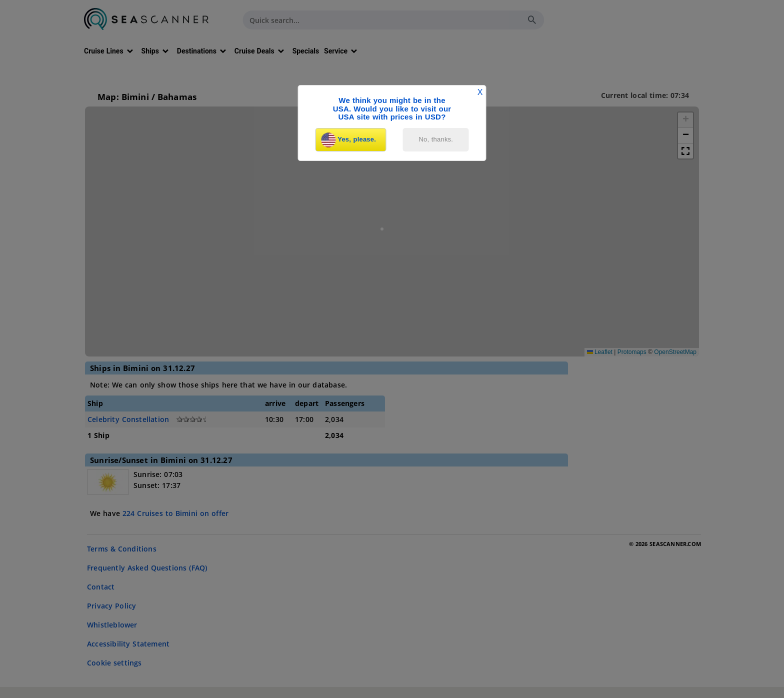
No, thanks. (436, 139)
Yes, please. (348, 140)
